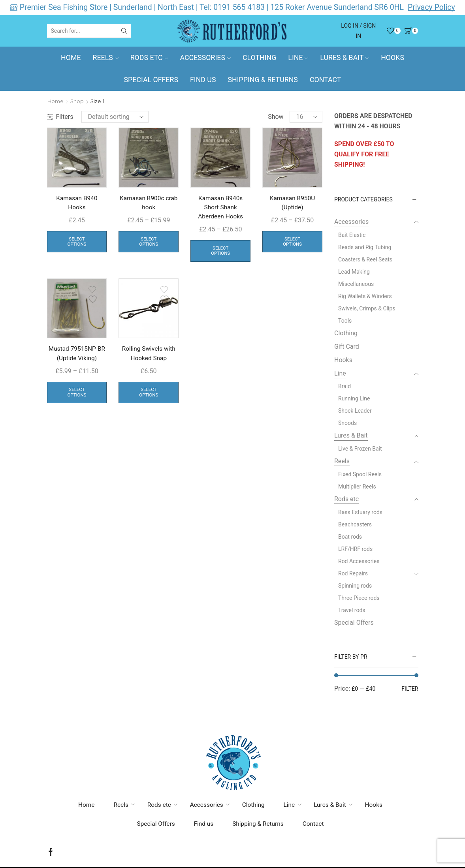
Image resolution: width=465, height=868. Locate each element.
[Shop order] (115, 117)
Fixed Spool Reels (360, 474)
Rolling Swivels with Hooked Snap (149, 356)
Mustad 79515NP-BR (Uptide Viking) (77, 356)
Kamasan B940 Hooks (77, 203)
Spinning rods (355, 586)
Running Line (354, 398)
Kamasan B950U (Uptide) (292, 203)
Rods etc (149, 58)
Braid (345, 386)
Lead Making (354, 272)
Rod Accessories (359, 561)
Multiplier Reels (357, 487)
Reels (106, 58)
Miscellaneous (356, 284)
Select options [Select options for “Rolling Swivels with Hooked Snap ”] (149, 395)
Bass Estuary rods (360, 512)
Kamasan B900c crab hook (149, 203)
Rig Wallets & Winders (365, 296)
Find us (203, 80)
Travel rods (352, 610)
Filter (410, 689)
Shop (77, 101)
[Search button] (124, 31)
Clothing (259, 58)
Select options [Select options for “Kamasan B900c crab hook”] (149, 243)
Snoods (347, 423)
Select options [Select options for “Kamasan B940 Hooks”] (77, 243)
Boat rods (350, 537)
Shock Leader (355, 411)
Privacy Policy (431, 7)
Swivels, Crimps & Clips (367, 308)
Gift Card (347, 347)
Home (71, 58)
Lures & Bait (345, 58)
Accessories (205, 58)
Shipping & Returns (263, 80)
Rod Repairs (353, 573)
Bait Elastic (352, 235)
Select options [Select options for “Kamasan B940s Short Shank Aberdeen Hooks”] (220, 252)
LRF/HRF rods (355, 549)
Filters (60, 117)
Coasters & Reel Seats (365, 259)
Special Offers (151, 80)
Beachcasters (355, 524)
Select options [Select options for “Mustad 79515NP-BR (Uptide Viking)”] (77, 395)
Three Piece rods (359, 598)
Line (298, 58)
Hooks (393, 58)
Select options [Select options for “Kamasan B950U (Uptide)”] (292, 243)
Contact (326, 80)
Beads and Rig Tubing (365, 247)
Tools (345, 321)
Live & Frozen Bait (360, 449)
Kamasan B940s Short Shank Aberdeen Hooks (220, 208)
